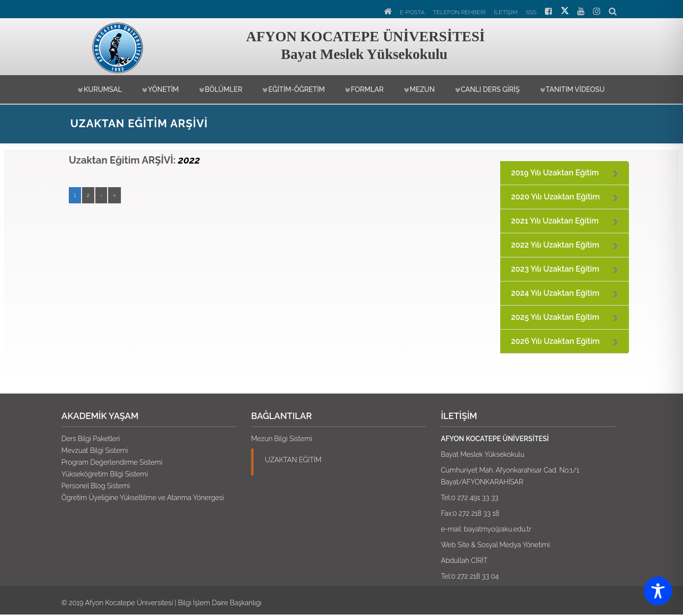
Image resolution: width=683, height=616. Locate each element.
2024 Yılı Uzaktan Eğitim (555, 293)
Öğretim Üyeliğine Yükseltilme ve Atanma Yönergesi (143, 498)
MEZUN (419, 90)
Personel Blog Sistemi (96, 486)
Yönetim (160, 90)
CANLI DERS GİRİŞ (487, 90)
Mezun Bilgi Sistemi (282, 439)
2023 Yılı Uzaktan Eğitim (555, 269)
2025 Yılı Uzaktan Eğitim (555, 317)
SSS (531, 12)
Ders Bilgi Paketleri (91, 439)
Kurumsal (100, 90)
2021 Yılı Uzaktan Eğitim (555, 221)
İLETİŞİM (506, 12)
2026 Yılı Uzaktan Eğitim (555, 341)
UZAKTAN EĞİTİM (293, 460)
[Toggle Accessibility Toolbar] (658, 591)
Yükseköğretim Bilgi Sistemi (105, 474)
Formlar (364, 90)
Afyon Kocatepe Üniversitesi (129, 603)
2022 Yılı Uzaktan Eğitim (555, 245)
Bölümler (221, 90)
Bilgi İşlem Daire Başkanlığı (220, 603)
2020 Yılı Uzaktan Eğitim (555, 197)
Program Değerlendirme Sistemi (112, 462)
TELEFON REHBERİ (459, 12)
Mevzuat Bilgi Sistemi (95, 450)
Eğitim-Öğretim (294, 90)
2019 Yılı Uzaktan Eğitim (555, 173)
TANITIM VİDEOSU (572, 90)
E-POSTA (413, 12)
